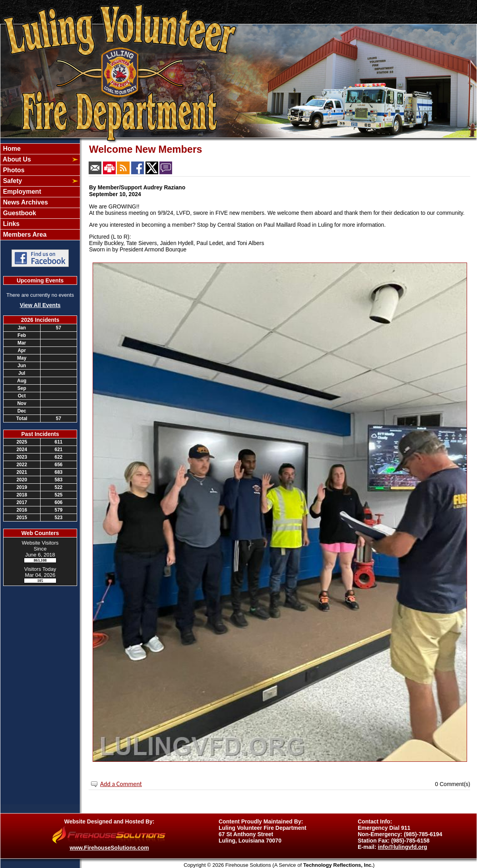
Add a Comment (121, 784)
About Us (16, 159)
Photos (13, 170)
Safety (12, 181)
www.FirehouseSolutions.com (109, 848)
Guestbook (19, 213)
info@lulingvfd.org (403, 847)
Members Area (24, 235)
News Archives (25, 202)
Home (11, 149)
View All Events (40, 305)
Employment (21, 192)
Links (10, 224)
